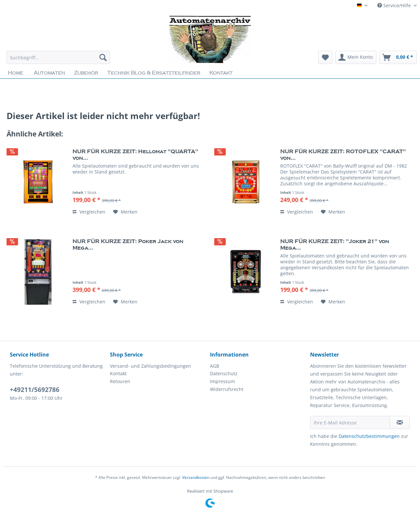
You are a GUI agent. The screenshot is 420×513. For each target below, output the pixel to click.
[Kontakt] (221, 73)
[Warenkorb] (398, 57)
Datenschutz (224, 373)
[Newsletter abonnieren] (400, 422)
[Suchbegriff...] (58, 57)
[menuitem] (58, 61)
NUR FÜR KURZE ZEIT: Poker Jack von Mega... (128, 245)
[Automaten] (49, 73)
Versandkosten (196, 477)
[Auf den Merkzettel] (125, 212)
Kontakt (118, 373)
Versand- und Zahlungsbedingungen (150, 366)
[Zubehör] (86, 73)
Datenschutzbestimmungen (369, 436)
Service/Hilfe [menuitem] (395, 5)
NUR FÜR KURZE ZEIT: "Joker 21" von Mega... (335, 245)
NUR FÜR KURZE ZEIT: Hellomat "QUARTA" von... (135, 155)
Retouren (120, 381)
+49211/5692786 (35, 390)
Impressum (222, 381)
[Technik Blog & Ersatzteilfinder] (154, 73)
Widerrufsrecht (227, 389)
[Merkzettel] (325, 57)
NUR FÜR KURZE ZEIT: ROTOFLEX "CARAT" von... (343, 155)
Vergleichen (89, 212)
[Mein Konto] (356, 57)
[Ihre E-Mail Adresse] (350, 422)
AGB (215, 366)
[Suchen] (103, 57)
